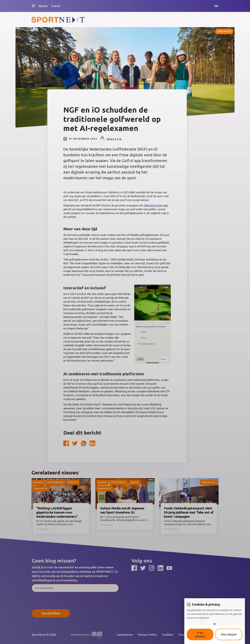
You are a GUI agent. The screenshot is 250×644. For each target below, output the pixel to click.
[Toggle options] (215, 624)
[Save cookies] (200, 634)
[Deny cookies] (229, 634)
